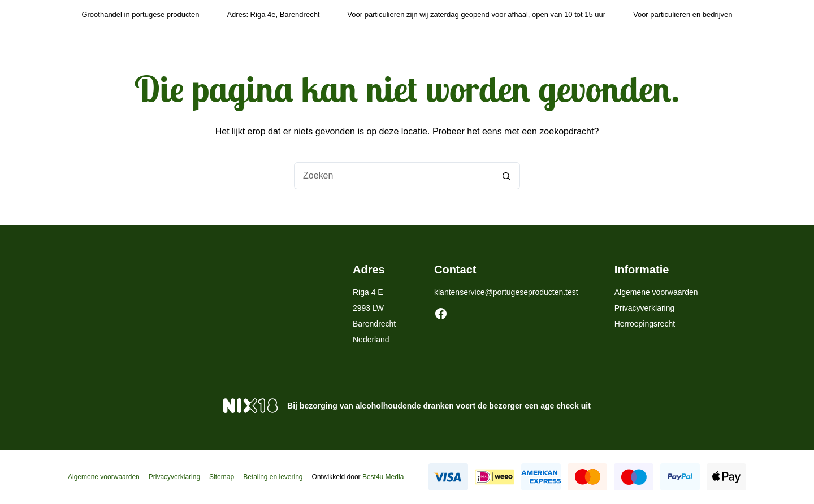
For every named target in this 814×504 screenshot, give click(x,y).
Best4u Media (383, 477)
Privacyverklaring (645, 308)
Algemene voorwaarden (656, 292)
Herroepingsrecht (645, 324)
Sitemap (222, 477)
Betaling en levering (273, 477)
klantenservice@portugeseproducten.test (506, 292)
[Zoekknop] (506, 176)
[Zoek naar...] (393, 176)
